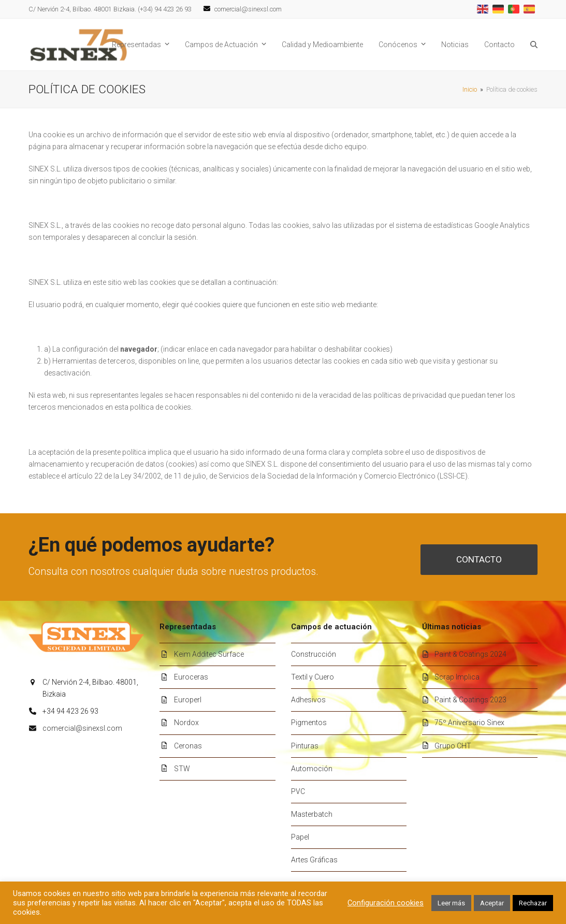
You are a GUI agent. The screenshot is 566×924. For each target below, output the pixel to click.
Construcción (314, 654)
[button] (534, 45)
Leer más (451, 903)
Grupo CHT (453, 746)
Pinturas (305, 746)
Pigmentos (309, 723)
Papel (300, 837)
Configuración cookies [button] (386, 903)
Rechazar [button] (533, 903)
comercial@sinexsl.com (82, 728)
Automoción (312, 769)
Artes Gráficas (314, 860)
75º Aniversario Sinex (469, 723)
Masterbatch (312, 814)
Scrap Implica (457, 677)
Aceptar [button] (492, 903)
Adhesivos (308, 700)
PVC (298, 791)
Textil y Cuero (313, 677)
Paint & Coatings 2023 (470, 700)
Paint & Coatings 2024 (470, 654)
